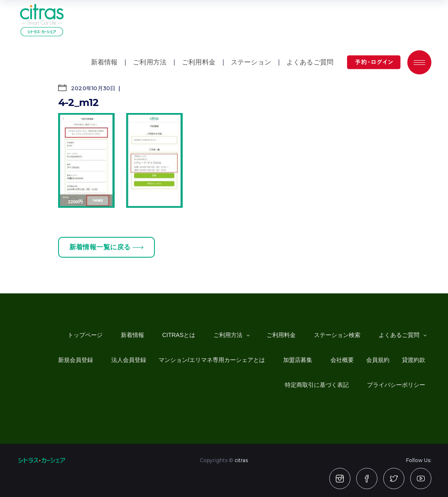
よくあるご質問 (310, 62)
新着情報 (104, 62)
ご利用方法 (150, 62)
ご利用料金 (199, 62)
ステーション (251, 62)
